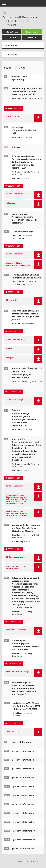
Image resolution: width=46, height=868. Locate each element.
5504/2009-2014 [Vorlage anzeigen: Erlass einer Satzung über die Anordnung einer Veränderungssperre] (15, 622)
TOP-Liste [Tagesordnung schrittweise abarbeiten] (12, 37)
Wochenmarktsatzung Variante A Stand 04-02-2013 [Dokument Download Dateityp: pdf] (18, 264)
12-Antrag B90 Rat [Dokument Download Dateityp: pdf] (14, 731)
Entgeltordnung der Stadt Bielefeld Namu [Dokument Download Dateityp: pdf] (17, 567)
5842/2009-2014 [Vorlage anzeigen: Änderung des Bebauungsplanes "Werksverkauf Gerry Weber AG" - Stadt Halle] (15, 664)
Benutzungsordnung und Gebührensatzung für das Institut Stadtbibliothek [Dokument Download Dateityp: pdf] (17, 513)
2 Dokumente (11, 54)
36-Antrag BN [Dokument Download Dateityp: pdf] (12, 300)
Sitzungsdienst (32, 861)
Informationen (12, 32)
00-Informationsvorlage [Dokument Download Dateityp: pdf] (16, 339)
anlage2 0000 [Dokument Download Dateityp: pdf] (12, 358)
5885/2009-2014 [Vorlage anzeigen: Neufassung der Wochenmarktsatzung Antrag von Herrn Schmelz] (15, 292)
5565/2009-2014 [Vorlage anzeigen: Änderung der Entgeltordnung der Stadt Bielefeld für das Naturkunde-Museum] (15, 549)
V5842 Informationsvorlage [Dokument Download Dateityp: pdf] (17, 672)
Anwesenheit (32, 37)
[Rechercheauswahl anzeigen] (4, 13)
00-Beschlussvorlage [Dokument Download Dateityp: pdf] (15, 194)
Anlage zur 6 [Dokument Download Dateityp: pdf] (11, 203)
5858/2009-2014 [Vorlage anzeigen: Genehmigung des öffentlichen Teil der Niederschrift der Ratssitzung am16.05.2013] (15, 108)
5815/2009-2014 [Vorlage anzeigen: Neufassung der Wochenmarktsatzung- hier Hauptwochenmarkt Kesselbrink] (15, 246)
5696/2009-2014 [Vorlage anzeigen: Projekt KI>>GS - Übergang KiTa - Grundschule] (15, 392)
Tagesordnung (32, 32)
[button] (38, 118)
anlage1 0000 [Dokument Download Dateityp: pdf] (12, 349)
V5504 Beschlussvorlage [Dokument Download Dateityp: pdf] (16, 630)
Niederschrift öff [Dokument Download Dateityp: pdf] (13, 117)
